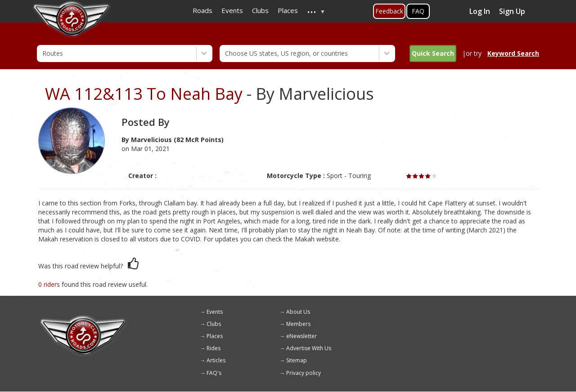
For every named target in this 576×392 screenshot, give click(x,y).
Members (298, 324)
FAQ (418, 11)
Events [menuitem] (232, 10)
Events (215, 312)
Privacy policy (304, 373)
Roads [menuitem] (202, 10)
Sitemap (297, 360)
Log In (480, 11)
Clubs (214, 324)
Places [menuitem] (288, 10)
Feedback (389, 11)
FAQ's (214, 373)
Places (215, 336)
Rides (214, 348)
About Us (298, 312)
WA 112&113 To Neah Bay (144, 94)
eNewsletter (301, 336)
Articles (216, 360)
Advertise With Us (309, 348)
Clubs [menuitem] (260, 10)
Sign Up (512, 11)
